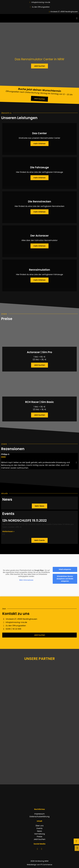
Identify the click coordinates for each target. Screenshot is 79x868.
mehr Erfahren (40, 144)
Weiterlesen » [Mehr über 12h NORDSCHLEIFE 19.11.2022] (8, 531)
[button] (77, 18)
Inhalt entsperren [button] (65, 569)
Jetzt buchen (39, 365)
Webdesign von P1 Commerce (39, 865)
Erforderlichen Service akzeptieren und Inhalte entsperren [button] (65, 579)
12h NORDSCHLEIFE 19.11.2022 (24, 521)
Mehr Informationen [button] (26, 580)
